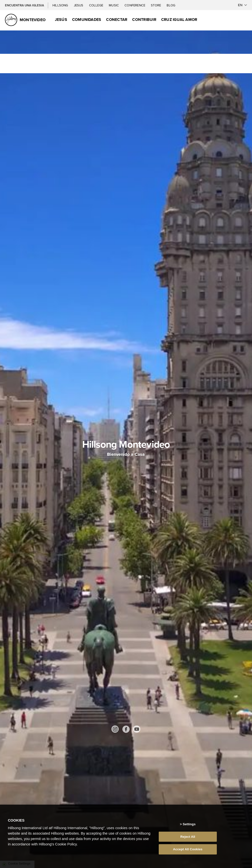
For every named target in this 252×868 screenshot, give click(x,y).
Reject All (188, 837)
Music (114, 5)
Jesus (79, 5)
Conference (135, 5)
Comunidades (87, 20)
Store (156, 5)
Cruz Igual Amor (179, 20)
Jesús (61, 20)
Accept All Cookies (188, 849)
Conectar (117, 20)
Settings (189, 824)
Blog (171, 5)
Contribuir (144, 20)
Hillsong (61, 5)
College (96, 5)
